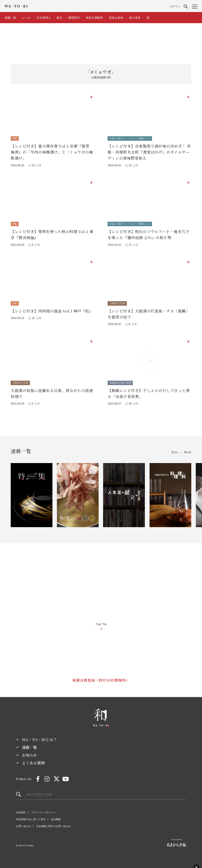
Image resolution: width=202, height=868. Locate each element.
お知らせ (29, 755)
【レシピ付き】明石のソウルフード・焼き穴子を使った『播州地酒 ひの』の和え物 (148, 234)
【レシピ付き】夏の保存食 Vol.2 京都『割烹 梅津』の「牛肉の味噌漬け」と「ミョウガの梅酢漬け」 (52, 152)
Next (188, 452)
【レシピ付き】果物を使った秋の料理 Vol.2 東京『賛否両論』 (52, 234)
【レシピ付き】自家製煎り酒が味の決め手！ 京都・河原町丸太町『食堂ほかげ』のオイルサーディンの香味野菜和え (149, 152)
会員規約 (21, 812)
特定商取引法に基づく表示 (31, 819)
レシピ (26, 18)
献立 (60, 18)
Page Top (101, 624)
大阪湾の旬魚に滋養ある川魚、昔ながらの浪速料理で (52, 393)
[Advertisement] (101, 41)
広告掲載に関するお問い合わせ (53, 826)
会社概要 (56, 819)
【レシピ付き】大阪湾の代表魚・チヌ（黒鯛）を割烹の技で (149, 314)
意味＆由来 (116, 18)
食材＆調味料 (94, 18)
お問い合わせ (23, 826)
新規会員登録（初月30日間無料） (101, 680)
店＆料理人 (44, 18)
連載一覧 (10, 18)
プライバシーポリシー (44, 812)
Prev (175, 452)
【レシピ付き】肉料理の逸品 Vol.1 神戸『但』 (52, 311)
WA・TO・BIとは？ (39, 740)
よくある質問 (33, 763)
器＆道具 (135, 18)
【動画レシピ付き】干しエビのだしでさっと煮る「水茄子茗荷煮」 (149, 393)
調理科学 (74, 18)
